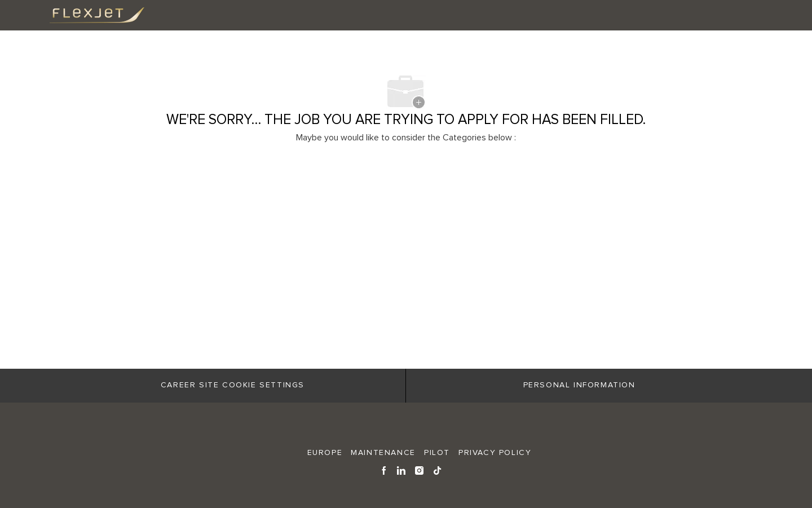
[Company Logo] (88, 15)
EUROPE (325, 453)
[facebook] (384, 470)
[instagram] (420, 470)
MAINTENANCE (383, 453)
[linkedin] (402, 470)
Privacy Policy (495, 453)
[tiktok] (438, 470)
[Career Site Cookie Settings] (233, 386)
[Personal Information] (579, 386)
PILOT (437, 453)
